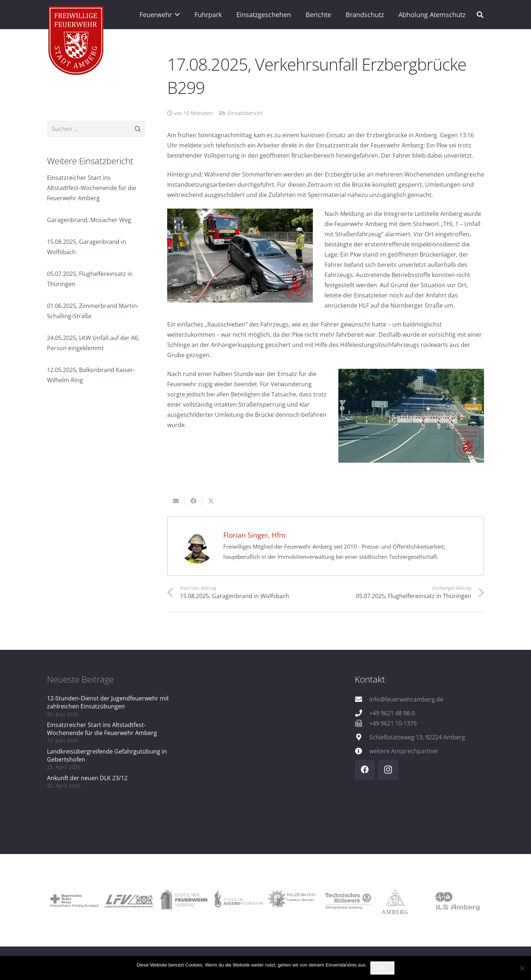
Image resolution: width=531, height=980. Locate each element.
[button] (176, 15)
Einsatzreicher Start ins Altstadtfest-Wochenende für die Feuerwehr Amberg (92, 188)
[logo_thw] (347, 900)
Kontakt (370, 679)
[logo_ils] (457, 900)
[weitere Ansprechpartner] (362, 751)
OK (383, 968)
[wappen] (76, 42)
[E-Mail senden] (176, 501)
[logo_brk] (74, 900)
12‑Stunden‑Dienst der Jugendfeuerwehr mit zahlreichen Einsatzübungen (108, 702)
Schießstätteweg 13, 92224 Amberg (417, 737)
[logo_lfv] (129, 900)
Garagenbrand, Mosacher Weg (89, 220)
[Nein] (522, 968)
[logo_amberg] (402, 900)
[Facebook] (365, 770)
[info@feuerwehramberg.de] (362, 699)
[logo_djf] (238, 901)
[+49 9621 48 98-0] (362, 713)
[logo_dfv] (184, 900)
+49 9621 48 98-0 (392, 713)
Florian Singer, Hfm (254, 535)
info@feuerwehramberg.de (406, 699)
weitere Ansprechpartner (404, 751)
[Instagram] (388, 770)
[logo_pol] (293, 900)
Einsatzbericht (245, 113)
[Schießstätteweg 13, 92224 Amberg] (362, 737)
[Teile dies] (193, 501)
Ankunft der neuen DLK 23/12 (87, 778)
